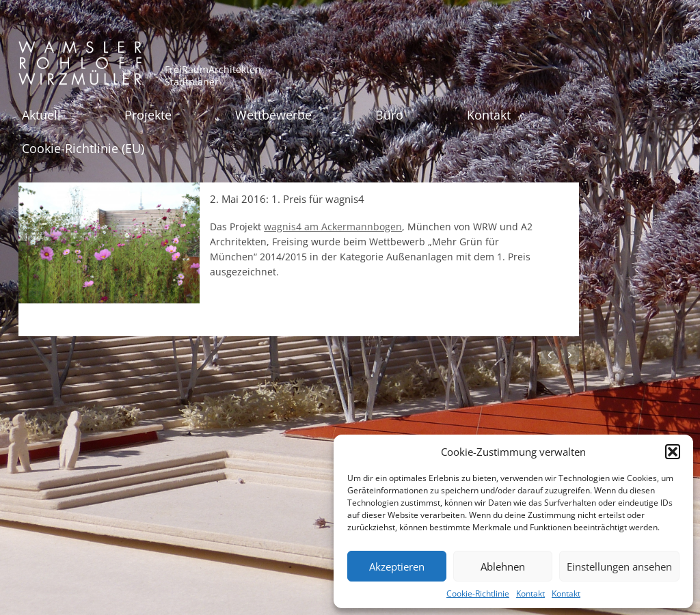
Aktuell (41, 115)
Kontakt (530, 593)
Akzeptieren (397, 566)
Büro (389, 115)
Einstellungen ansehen (619, 566)
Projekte (148, 115)
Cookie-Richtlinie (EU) (83, 148)
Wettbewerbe (273, 115)
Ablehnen (503, 566)
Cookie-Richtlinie (478, 593)
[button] (673, 452)
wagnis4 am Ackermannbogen (333, 227)
